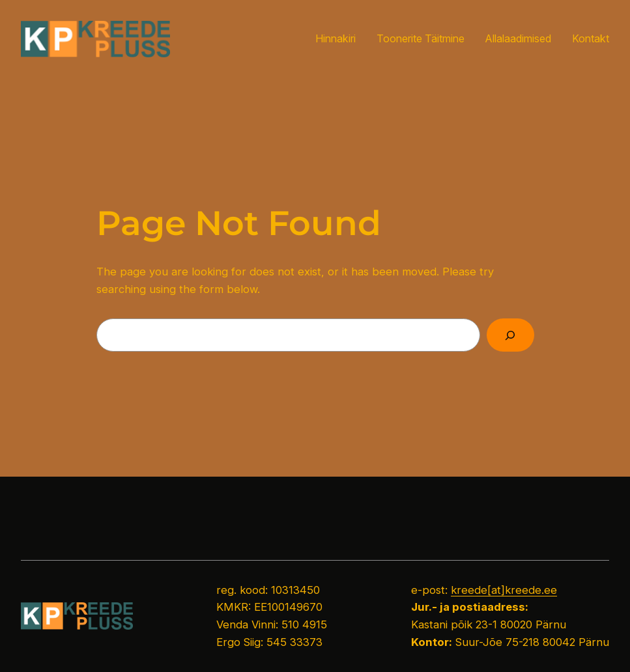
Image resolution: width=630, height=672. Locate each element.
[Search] (510, 335)
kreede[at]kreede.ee (504, 590)
